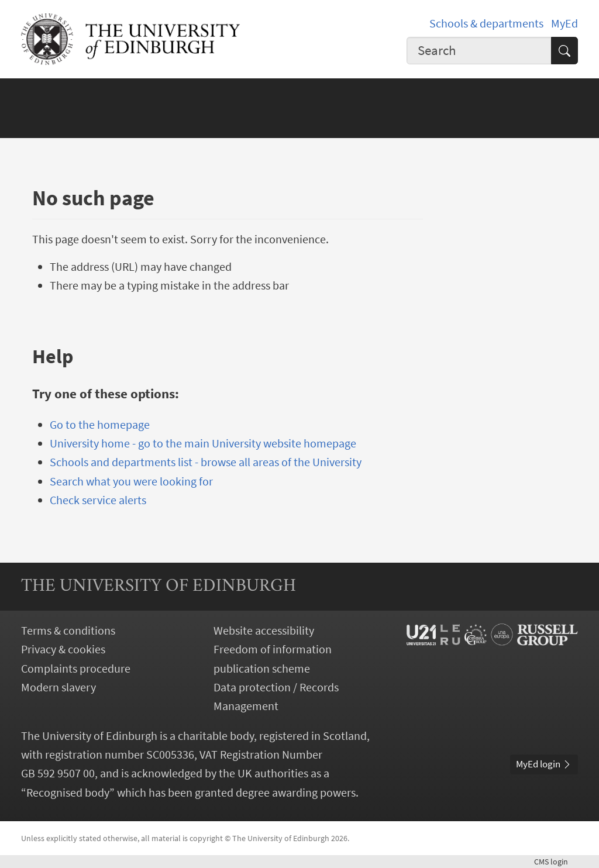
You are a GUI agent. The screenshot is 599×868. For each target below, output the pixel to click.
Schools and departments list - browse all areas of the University (206, 462)
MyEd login (544, 764)
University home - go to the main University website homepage (203, 443)
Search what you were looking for (131, 481)
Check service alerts (98, 500)
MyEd (564, 23)
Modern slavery (58, 687)
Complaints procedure (76, 669)
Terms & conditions (68, 631)
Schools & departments (486, 23)
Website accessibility (264, 631)
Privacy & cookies (63, 649)
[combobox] (479, 51)
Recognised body (68, 793)
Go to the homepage (100, 425)
